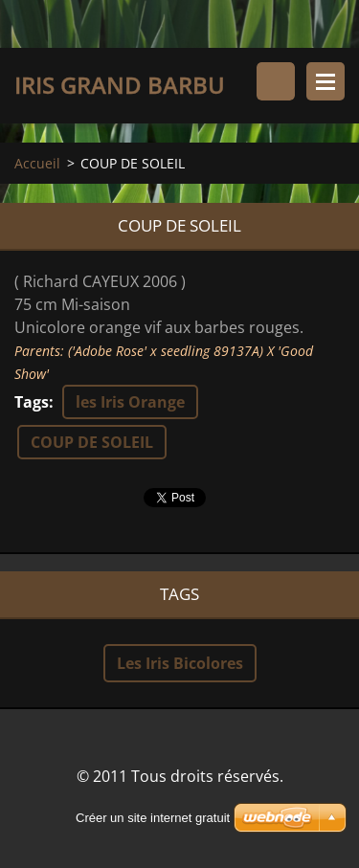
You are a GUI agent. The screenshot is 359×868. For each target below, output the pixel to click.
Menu (325, 81)
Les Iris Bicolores (180, 663)
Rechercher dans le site (276, 81)
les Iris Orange (130, 402)
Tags (32, 402)
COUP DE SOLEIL (92, 442)
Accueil (37, 163)
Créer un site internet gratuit (153, 818)
